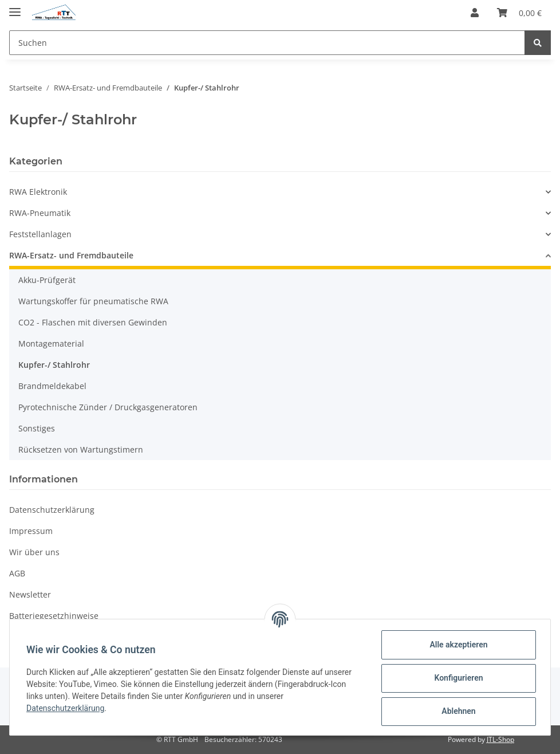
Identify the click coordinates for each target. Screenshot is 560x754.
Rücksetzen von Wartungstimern (81, 449)
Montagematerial (51, 343)
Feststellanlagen (40, 234)
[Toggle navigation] (15, 7)
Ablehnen (457, 711)
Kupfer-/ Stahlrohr (54, 365)
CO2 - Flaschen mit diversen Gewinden (93, 322)
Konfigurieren (457, 678)
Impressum (31, 531)
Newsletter (30, 594)
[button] (475, 13)
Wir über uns (34, 552)
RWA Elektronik (38, 192)
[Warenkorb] (519, 13)
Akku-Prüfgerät (47, 280)
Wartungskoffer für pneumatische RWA (93, 301)
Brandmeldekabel (52, 386)
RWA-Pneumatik (40, 213)
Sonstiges (37, 428)
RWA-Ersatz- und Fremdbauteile (71, 255)
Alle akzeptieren (457, 645)
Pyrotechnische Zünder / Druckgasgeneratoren (108, 407)
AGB (17, 573)
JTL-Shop (500, 739)
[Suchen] (267, 43)
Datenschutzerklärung (52, 510)
